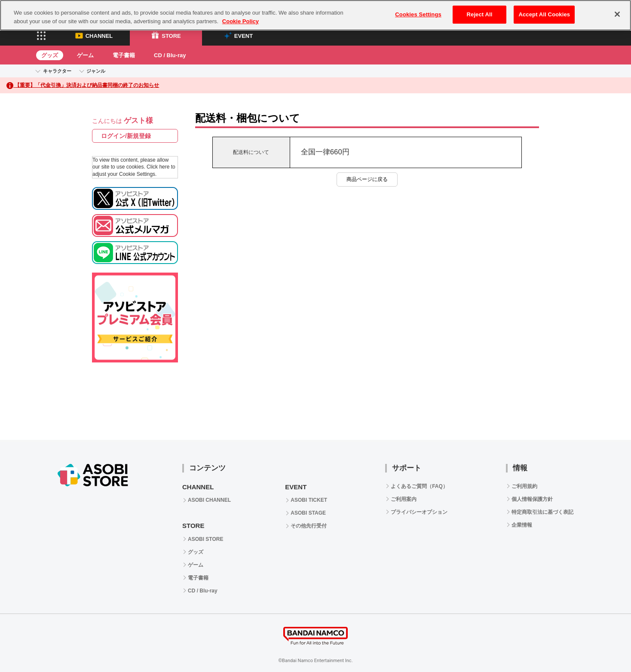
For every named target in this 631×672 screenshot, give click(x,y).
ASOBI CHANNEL (209, 500)
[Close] (617, 14)
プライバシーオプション (419, 512)
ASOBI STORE (205, 539)
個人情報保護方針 (532, 499)
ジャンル (96, 71)
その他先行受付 (309, 526)
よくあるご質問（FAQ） (419, 486)
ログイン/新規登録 (126, 136)
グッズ (50, 55)
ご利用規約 (524, 486)
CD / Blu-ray (170, 55)
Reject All (480, 14)
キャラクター (57, 71)
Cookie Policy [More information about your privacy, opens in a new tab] (240, 21)
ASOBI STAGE (308, 513)
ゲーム (85, 55)
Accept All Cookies (544, 14)
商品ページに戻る (367, 179)
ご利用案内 (404, 499)
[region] (315, 15)
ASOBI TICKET (309, 500)
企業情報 (522, 525)
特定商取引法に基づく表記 (542, 512)
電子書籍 (124, 55)
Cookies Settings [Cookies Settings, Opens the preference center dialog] (418, 14)
